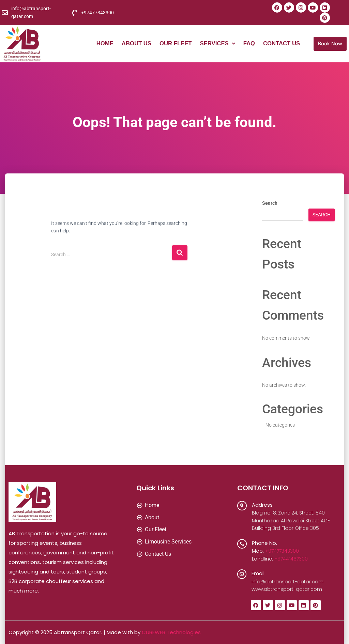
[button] (216, 44)
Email (258, 573)
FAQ (248, 44)
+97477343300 (282, 551)
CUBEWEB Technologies (171, 632)
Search (270, 203)
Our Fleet (174, 44)
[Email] (242, 574)
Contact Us (281, 44)
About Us (134, 44)
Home (102, 44)
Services (216, 44)
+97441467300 (291, 559)
